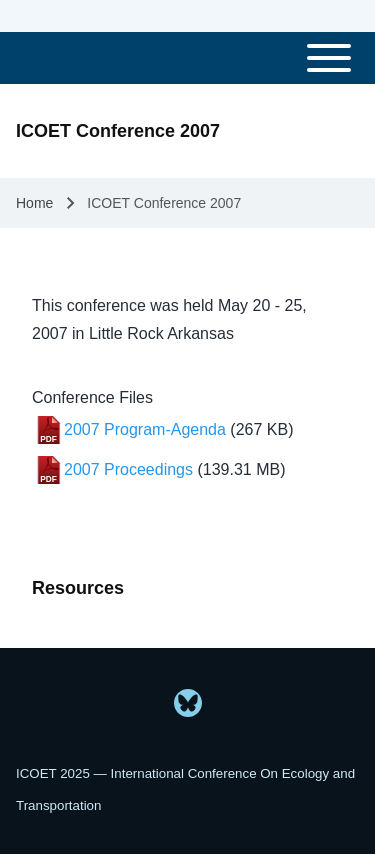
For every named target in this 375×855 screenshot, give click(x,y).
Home (34, 203)
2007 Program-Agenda (145, 429)
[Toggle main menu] (187, 58)
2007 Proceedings (128, 469)
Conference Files (92, 397)
